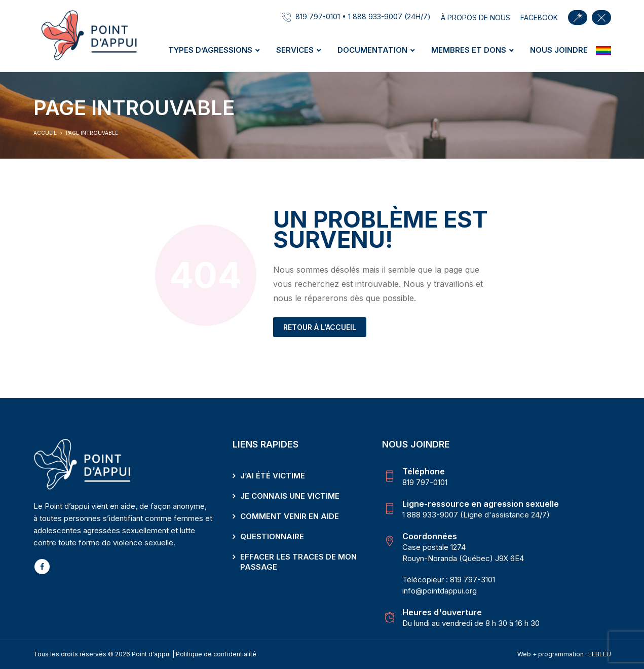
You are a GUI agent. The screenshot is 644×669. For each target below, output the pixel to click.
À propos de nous (476, 17)
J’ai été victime (273, 476)
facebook (539, 17)
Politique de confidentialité (216, 654)
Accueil (45, 133)
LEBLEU (600, 654)
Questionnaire (272, 536)
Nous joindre (559, 50)
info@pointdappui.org (440, 591)
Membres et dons (469, 50)
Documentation (372, 50)
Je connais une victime (290, 496)
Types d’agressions (210, 50)
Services (295, 50)
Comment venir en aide (290, 516)
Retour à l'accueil (320, 327)
